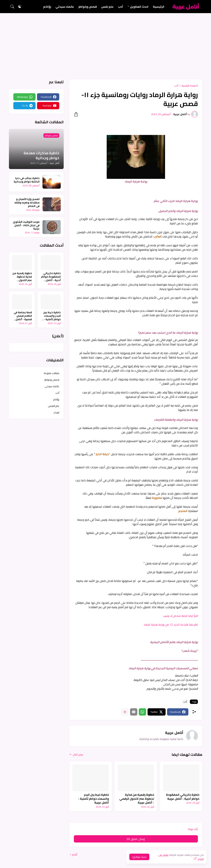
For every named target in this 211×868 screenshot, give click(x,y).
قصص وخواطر (88, 7)
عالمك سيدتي (65, 7)
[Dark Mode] (20, 7)
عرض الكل (78, 755)
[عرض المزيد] (125, 712)
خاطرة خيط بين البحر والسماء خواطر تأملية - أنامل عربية (93, 799)
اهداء (56, 413)
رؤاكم (47, 7)
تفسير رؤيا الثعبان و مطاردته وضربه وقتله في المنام (27, 203)
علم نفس (107, 7)
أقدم (75, 855)
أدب (121, 7)
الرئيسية (159, 7)
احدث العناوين (139, 7)
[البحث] (12, 7)
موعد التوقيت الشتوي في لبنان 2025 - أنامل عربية (26, 225)
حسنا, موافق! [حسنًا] (139, 857)
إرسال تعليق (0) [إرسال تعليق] (136, 839)
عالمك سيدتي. (52, 386)
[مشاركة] (77, 114)
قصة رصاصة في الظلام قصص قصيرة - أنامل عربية (23, 316)
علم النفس (54, 406)
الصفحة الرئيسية (190, 86)
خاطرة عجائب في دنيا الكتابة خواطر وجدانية (27, 180)
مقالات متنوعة (52, 373)
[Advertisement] (105, 40)
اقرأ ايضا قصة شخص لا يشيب (180, 616)
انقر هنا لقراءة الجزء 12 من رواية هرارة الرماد (171, 625)
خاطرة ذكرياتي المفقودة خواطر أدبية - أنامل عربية (183, 797)
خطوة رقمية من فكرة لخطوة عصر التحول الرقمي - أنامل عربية (137, 799)
